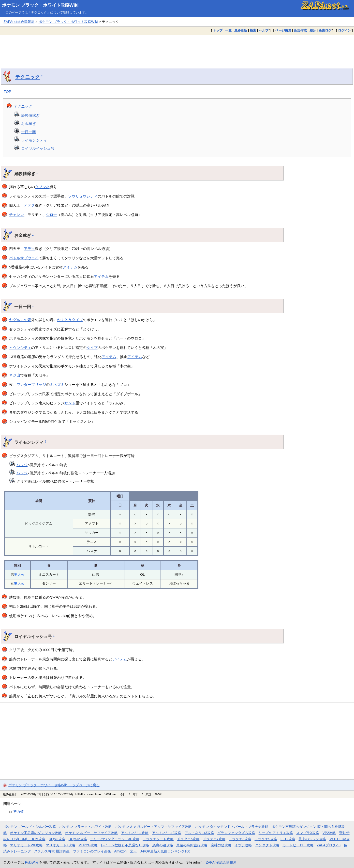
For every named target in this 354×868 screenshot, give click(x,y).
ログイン (344, 30)
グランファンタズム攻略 (236, 833)
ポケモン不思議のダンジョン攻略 (36, 833)
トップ (218, 30)
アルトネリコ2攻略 (167, 833)
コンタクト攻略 (267, 845)
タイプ (92, 348)
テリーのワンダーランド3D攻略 (115, 839)
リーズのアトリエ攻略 (276, 833)
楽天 (133, 851)
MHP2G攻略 (88, 845)
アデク (29, 205)
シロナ (52, 215)
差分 (313, 30)
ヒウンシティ (20, 348)
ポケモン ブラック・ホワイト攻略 (86, 827)
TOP (7, 91)
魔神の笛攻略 (221, 845)
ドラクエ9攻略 (266, 839)
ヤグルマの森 (20, 320)
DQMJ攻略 (57, 839)
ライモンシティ (34, 140)
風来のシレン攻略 (312, 839)
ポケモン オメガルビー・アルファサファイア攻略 (154, 827)
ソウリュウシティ (83, 196)
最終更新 (241, 30)
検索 (253, 30)
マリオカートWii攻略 (26, 845)
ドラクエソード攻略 (158, 839)
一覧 (228, 30)
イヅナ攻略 (243, 845)
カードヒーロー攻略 (298, 845)
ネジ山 (15, 375)
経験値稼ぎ (30, 115)
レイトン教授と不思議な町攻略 (125, 845)
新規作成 (300, 30)
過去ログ (325, 30)
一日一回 (29, 132)
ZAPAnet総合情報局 (19, 22)
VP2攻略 (329, 833)
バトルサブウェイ (24, 258)
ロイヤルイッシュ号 (38, 148)
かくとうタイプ (70, 320)
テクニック (28, 77)
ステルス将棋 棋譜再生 (52, 851)
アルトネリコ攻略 (135, 833)
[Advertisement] (177, 48)
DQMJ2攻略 (78, 839)
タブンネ (42, 187)
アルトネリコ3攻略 (199, 833)
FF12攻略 (288, 839)
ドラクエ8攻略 (240, 839)
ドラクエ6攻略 (188, 839)
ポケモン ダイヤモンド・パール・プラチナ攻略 (232, 827)
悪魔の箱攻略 (163, 845)
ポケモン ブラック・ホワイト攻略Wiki (40, 5)
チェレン (16, 215)
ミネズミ (57, 385)
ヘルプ (264, 30)
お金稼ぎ (29, 123)
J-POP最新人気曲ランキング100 (165, 851)
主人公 (19, 574)
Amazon (120, 851)
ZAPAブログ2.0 (329, 845)
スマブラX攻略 (308, 833)
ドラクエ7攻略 (214, 839)
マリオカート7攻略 (60, 845)
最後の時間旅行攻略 (192, 845)
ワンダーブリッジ (31, 385)
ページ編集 (283, 30)
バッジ (22, 465)
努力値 (18, 812)
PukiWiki (32, 862)
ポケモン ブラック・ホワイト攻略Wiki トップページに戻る (54, 785)
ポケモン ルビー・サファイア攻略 (91, 833)
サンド (70, 403)
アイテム (70, 267)
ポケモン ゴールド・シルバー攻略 (30, 827)
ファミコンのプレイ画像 (92, 851)
